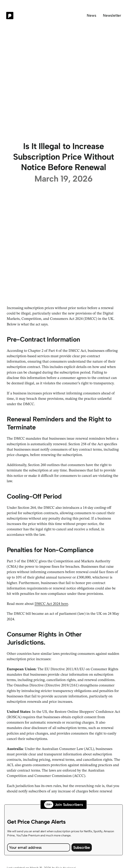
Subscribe (82, 847)
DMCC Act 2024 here (51, 604)
